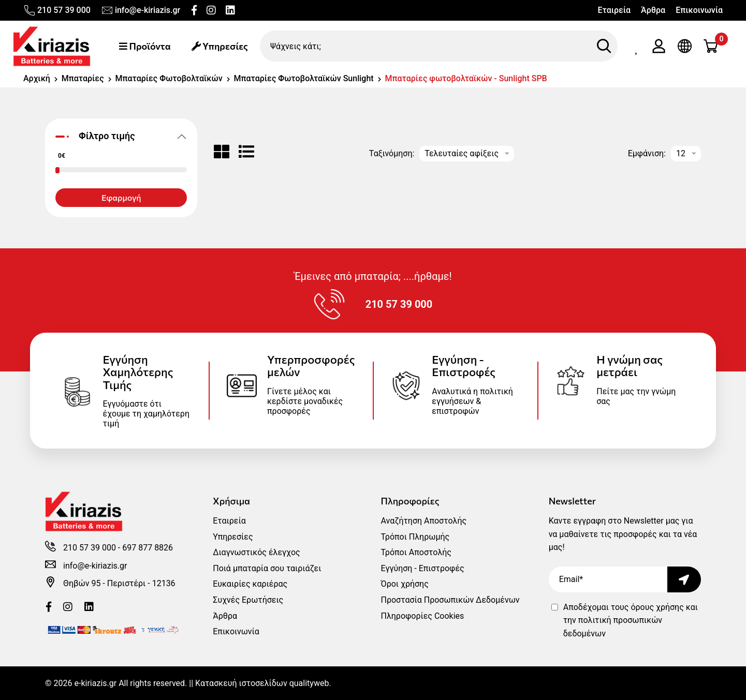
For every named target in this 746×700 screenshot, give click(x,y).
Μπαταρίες (83, 78)
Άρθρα (653, 10)
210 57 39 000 (57, 10)
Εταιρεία (614, 10)
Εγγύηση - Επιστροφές (422, 568)
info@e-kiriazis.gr (141, 10)
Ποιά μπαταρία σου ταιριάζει (267, 568)
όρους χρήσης (657, 607)
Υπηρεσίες (220, 46)
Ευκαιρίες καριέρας (250, 584)
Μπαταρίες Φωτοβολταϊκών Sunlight (304, 78)
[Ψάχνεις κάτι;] (439, 46)
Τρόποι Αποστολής (416, 552)
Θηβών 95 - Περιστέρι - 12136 (119, 583)
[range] (39, 120)
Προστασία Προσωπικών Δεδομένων (450, 600)
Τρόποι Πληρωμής (415, 537)
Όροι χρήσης (404, 584)
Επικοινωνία (699, 10)
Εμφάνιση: (647, 153)
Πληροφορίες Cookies (422, 616)
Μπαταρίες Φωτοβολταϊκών (169, 78)
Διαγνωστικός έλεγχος (256, 552)
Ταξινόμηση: (392, 153)
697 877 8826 (148, 548)
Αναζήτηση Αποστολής (423, 521)
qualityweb (309, 683)
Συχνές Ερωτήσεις (248, 600)
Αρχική (37, 78)
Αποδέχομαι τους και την (631, 620)
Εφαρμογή (121, 197)
